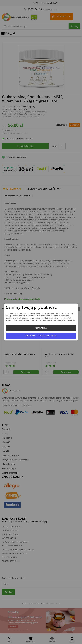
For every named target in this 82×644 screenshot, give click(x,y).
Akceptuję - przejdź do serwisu (41, 336)
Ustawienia (41, 328)
